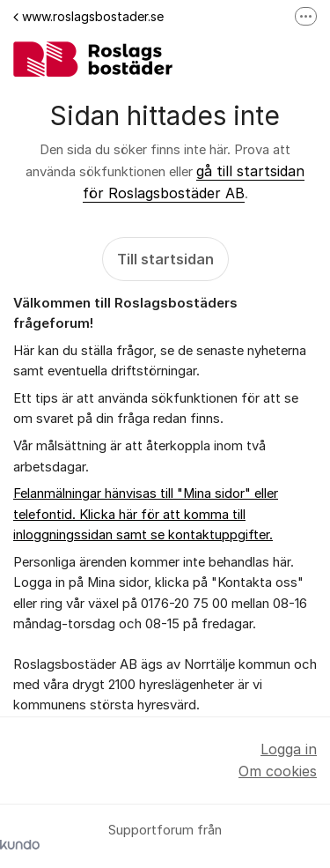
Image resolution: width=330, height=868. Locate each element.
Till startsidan (165, 259)
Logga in (289, 749)
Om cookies (278, 771)
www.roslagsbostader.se (88, 16)
